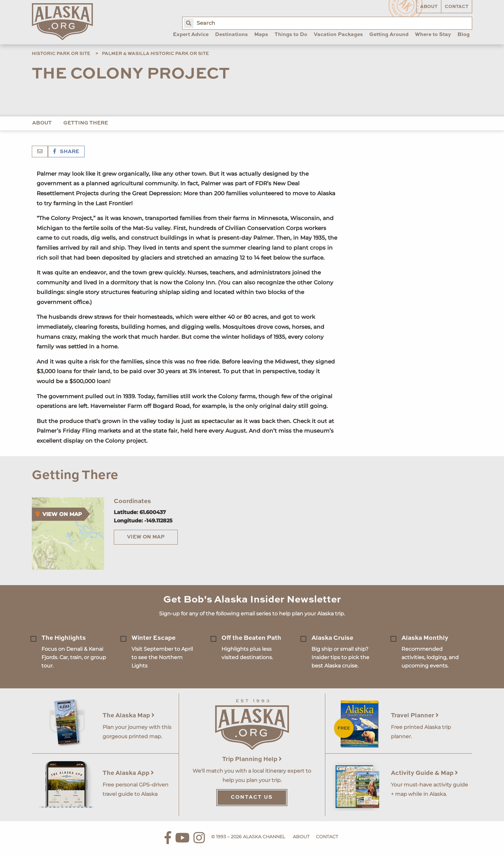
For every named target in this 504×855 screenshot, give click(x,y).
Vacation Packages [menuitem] (338, 35)
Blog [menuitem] (464, 35)
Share (66, 152)
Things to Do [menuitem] (291, 35)
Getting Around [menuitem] (389, 35)
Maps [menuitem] (261, 35)
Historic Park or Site (61, 54)
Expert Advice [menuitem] (191, 35)
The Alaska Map (129, 716)
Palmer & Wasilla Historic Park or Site (155, 54)
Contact (457, 7)
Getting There (86, 123)
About (429, 7)
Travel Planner (415, 716)
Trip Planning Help (252, 759)
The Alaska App (128, 773)
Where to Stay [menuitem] (433, 35)
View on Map (146, 537)
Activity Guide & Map (424, 773)
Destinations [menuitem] (231, 35)
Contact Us (252, 797)
